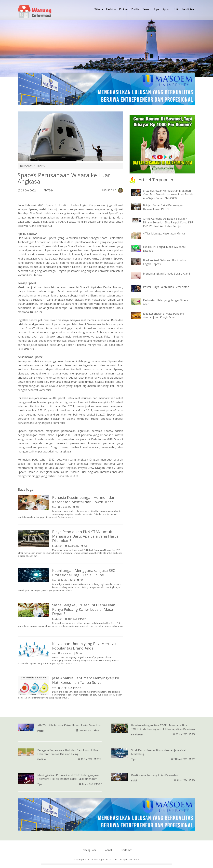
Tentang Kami (89, 850)
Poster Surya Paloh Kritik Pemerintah (166, 287)
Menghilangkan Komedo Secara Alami (166, 274)
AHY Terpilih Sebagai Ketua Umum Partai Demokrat (69, 725)
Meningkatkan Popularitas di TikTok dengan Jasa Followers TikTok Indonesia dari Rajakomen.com (68, 777)
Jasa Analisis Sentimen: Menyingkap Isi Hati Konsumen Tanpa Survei (86, 680)
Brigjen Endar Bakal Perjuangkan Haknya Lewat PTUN (164, 207)
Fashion (111, 9)
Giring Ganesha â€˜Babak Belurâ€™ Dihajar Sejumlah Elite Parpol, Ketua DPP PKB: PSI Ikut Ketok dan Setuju (168, 222)
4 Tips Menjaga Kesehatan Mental (164, 233)
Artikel (108, 850)
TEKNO (41, 166)
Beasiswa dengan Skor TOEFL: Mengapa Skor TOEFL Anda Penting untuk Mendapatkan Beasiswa (163, 727)
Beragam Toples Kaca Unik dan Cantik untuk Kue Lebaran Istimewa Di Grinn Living (68, 752)
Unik (176, 9)
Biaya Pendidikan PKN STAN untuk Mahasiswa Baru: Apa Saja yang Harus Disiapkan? (85, 536)
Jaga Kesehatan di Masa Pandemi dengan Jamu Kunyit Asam (163, 316)
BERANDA (26, 166)
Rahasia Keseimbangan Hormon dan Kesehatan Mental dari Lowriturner (84, 500)
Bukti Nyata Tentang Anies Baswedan (155, 775)
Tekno (146, 9)
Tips (156, 9)
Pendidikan (189, 9)
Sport (166, 9)
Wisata (99, 9)
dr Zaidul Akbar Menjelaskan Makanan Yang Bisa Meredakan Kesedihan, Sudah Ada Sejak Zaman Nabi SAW (168, 194)
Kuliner (124, 9)
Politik (135, 9)
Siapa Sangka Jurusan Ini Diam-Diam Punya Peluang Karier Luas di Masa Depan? (84, 609)
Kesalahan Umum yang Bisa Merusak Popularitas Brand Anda (84, 646)
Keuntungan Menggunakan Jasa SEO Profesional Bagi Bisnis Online (84, 573)
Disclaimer (126, 850)
